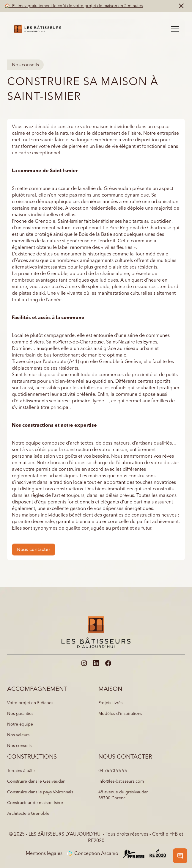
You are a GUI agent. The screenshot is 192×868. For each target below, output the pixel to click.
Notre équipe (20, 724)
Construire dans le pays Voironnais (40, 792)
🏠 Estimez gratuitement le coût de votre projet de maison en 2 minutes (74, 6)
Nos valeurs (18, 735)
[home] (36, 29)
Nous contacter (34, 550)
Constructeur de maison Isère (35, 803)
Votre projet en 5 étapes (30, 703)
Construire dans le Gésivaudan (36, 781)
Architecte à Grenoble (28, 814)
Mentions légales (44, 854)
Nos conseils (19, 746)
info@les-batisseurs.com (121, 781)
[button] (175, 29)
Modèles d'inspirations (120, 714)
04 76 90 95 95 (113, 771)
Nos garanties (20, 714)
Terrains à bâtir (21, 771)
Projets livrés (110, 703)
